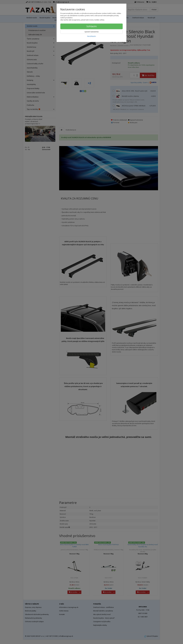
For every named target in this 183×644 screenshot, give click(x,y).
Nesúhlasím (91, 36)
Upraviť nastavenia (91, 32)
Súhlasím (92, 26)
